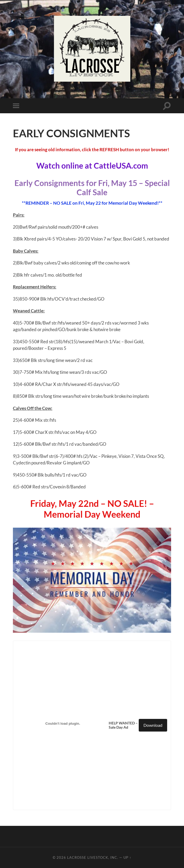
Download (153, 725)
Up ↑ (127, 857)
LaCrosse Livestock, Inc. (93, 857)
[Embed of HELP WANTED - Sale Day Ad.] (63, 724)
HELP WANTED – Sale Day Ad (123, 725)
